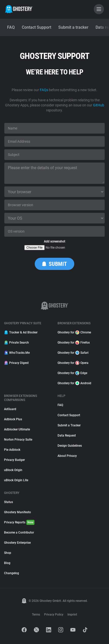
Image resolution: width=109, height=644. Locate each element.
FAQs (44, 90)
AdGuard (10, 409)
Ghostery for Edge (72, 373)
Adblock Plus (13, 419)
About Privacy (67, 456)
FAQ (60, 405)
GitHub (99, 105)
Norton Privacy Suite (18, 440)
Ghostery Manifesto (17, 512)
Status (8, 502)
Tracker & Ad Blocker (21, 332)
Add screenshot (55, 241)
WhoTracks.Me (17, 353)
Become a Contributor (19, 533)
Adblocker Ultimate (17, 429)
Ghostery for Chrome (74, 332)
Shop (8, 553)
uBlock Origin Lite (16, 480)
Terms (36, 615)
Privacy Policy (54, 615)
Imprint (72, 615)
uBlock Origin (13, 470)
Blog (7, 563)
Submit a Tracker (69, 425)
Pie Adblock (12, 450)
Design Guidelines (70, 446)
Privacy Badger (14, 460)
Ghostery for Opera (73, 363)
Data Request (67, 436)
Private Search (16, 343)
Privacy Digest (16, 363)
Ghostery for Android (74, 383)
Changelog (12, 573)
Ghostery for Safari (73, 353)
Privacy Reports (19, 522)
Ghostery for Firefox (74, 343)
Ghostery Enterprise (17, 543)
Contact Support (69, 415)
